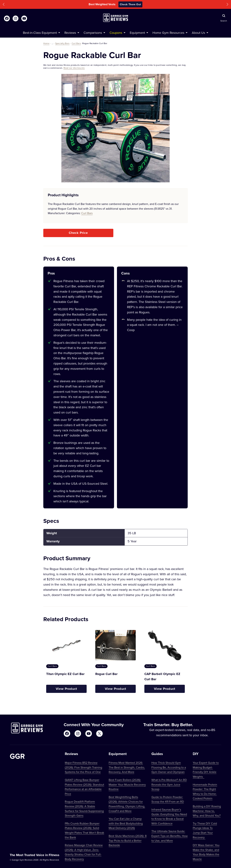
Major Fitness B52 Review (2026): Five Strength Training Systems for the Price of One (83, 767)
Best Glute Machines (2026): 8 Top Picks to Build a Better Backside (128, 840)
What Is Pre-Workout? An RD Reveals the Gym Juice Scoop (169, 784)
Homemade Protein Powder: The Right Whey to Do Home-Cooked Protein (205, 791)
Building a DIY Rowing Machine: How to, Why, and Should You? (207, 811)
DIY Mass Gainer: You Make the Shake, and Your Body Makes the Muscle (206, 852)
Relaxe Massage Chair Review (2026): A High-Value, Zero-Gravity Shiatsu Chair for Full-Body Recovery (84, 852)
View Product (67, 689)
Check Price (78, 233)
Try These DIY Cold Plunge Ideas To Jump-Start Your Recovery (205, 830)
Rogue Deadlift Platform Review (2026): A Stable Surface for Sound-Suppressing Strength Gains (84, 808)
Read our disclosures (74, 68)
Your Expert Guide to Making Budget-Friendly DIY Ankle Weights (206, 770)
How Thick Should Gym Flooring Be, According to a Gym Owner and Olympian (169, 767)
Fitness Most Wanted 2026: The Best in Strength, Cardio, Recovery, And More (127, 767)
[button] (4, 4)
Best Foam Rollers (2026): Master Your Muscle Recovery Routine (127, 784)
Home (46, 43)
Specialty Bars (62, 43)
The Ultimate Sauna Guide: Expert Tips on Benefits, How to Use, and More (170, 836)
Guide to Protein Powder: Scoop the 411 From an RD (168, 799)
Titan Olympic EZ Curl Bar (65, 674)
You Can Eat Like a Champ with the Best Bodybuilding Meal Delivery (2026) (126, 823)
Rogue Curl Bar (106, 674)
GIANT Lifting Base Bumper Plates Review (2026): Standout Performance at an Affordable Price (84, 787)
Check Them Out (130, 4)
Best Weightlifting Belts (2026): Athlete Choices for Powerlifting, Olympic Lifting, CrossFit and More (127, 804)
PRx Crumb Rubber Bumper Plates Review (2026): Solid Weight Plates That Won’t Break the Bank (84, 830)
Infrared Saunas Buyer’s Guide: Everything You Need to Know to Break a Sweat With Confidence (169, 816)
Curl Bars (76, 43)
